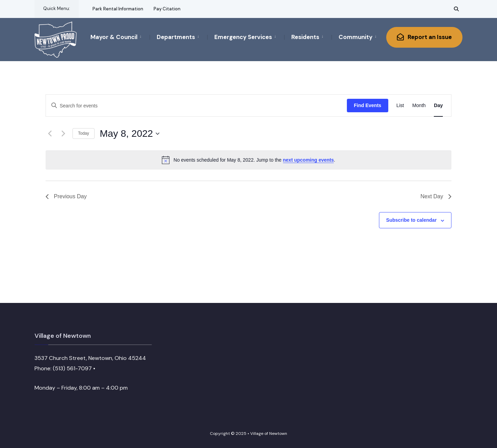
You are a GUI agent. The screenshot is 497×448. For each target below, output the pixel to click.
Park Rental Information (118, 9)
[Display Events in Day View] (438, 106)
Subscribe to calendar (411, 220)
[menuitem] (120, 37)
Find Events (367, 105)
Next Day (436, 196)
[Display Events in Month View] (419, 106)
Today (84, 133)
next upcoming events (309, 160)
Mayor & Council (114, 37)
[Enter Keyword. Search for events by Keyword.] (196, 106)
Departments (176, 37)
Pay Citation (167, 9)
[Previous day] (50, 134)
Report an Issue (424, 37)
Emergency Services (243, 37)
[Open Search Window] (456, 9)
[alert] (248, 160)
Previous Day (66, 196)
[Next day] (63, 134)
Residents (305, 37)
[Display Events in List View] (400, 106)
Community (355, 37)
